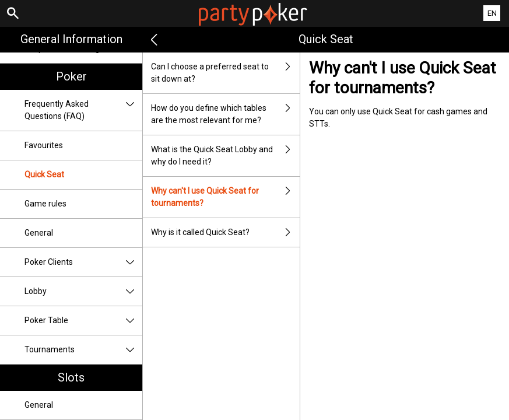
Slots (71, 377)
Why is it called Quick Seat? (225, 232)
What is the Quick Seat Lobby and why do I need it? (225, 156)
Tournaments (83, 350)
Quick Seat (44, 174)
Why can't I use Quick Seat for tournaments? (225, 197)
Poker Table (83, 321)
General (39, 233)
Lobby (83, 291)
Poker (71, 76)
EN (492, 13)
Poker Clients (83, 262)
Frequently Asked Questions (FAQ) (83, 110)
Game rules (45, 204)
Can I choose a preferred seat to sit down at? (225, 73)
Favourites (44, 145)
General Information (71, 39)
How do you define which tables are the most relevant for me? (225, 114)
